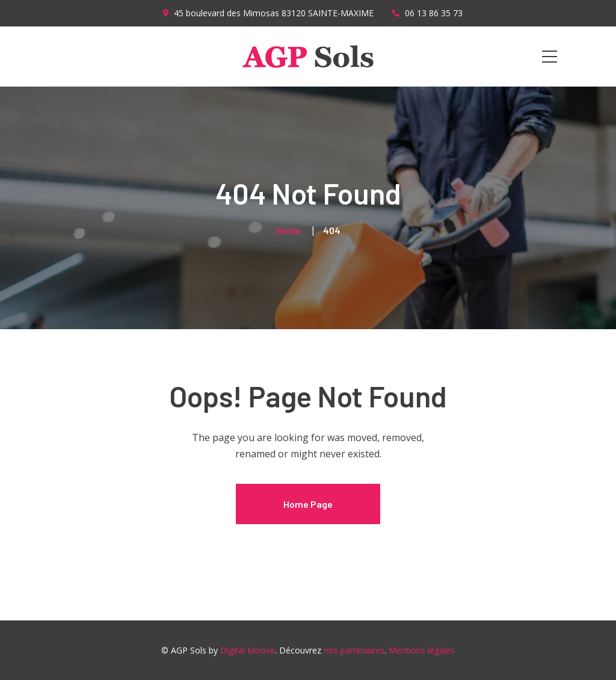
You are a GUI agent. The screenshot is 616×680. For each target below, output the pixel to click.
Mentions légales (422, 650)
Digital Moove (248, 650)
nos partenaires (354, 650)
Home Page (308, 504)
